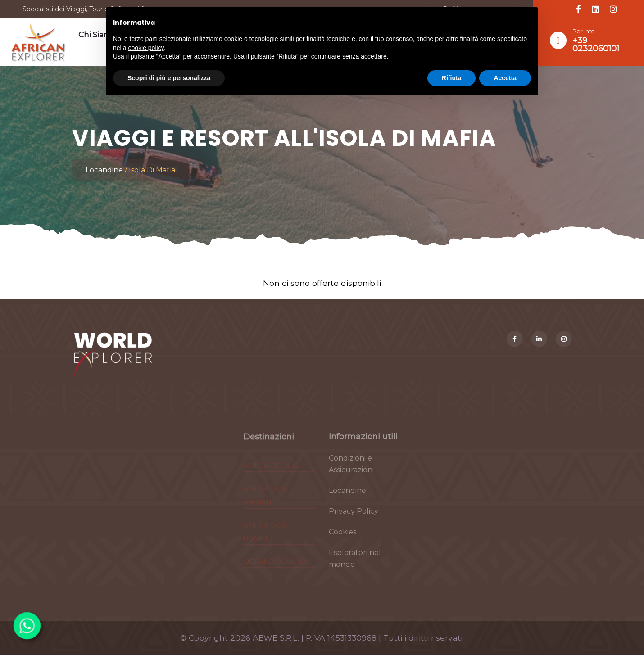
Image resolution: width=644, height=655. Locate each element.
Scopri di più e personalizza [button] (169, 78)
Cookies (342, 538)
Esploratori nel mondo (355, 564)
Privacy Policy (354, 517)
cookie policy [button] (146, 48)
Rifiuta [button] (452, 78)
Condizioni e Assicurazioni (351, 470)
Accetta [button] (505, 78)
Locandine (104, 170)
